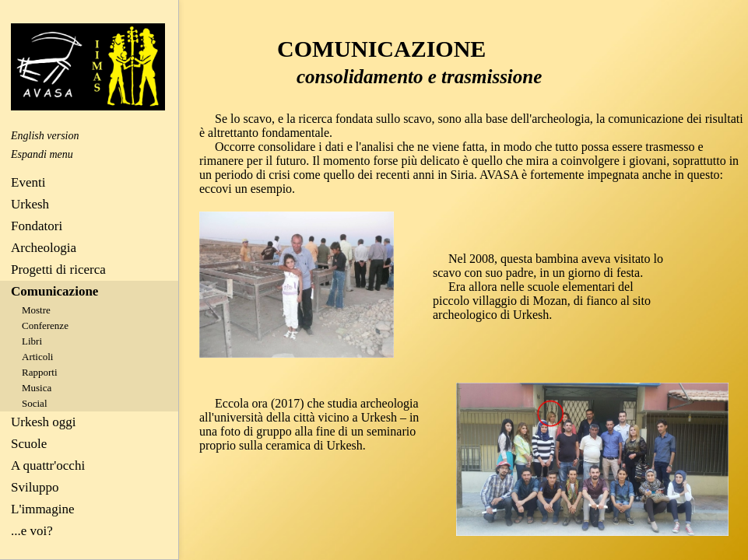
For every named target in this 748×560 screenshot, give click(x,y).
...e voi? (32, 531)
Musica (37, 388)
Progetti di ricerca (58, 269)
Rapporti (40, 372)
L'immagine (42, 509)
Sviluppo (35, 487)
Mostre (36, 310)
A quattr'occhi (48, 465)
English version (45, 136)
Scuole (29, 444)
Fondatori (37, 226)
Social (35, 403)
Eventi (28, 182)
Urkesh (30, 204)
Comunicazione (54, 291)
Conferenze (45, 325)
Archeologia (44, 248)
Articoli (37, 357)
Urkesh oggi (44, 422)
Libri (32, 341)
